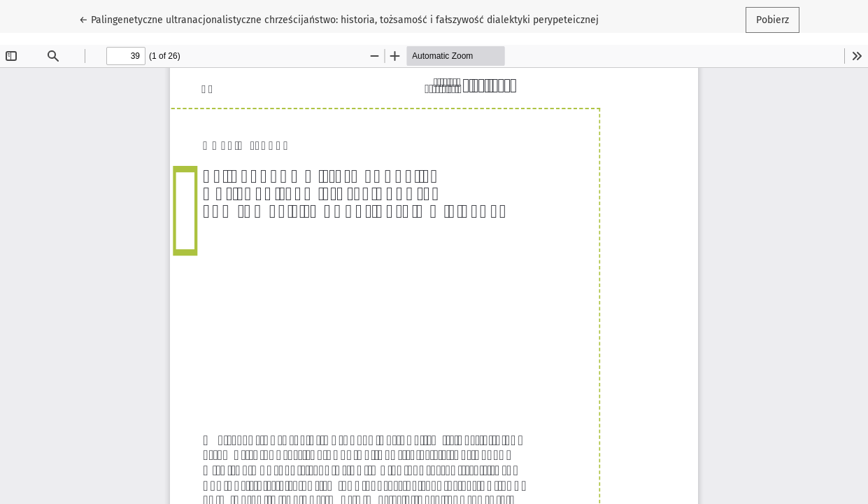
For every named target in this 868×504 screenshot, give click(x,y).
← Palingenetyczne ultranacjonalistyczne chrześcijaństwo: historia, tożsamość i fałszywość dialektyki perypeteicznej (339, 19)
